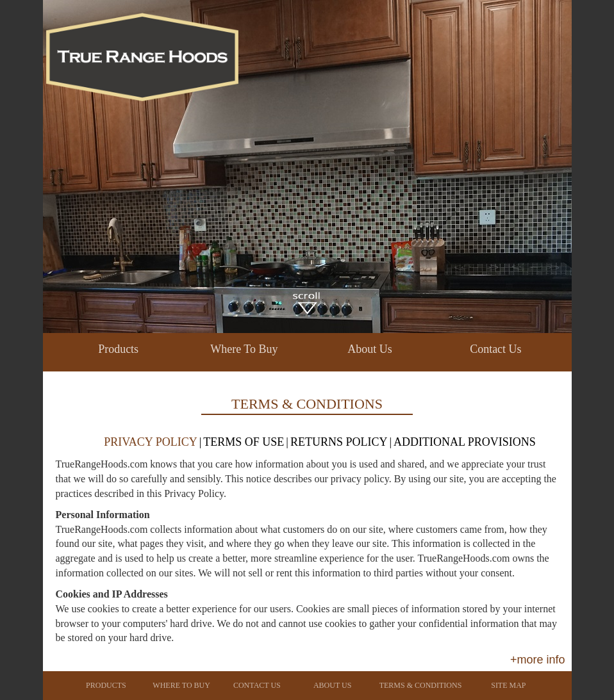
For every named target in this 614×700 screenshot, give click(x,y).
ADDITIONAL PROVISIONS (465, 442)
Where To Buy (244, 349)
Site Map (508, 685)
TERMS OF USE (244, 442)
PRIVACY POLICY (151, 442)
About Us (370, 349)
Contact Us (496, 349)
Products (118, 349)
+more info (538, 660)
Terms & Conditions (421, 685)
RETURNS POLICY (339, 442)
